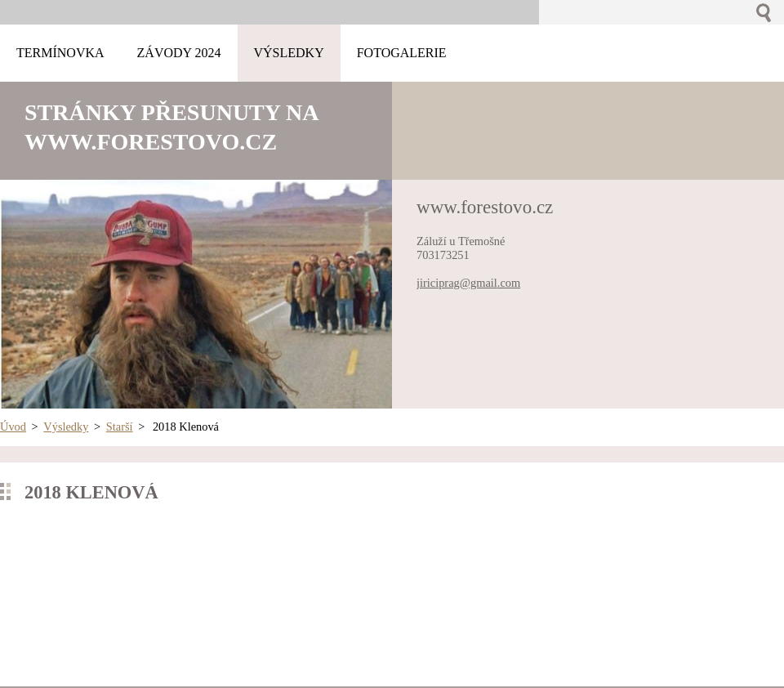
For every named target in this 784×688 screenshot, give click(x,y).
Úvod (13, 427)
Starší (120, 427)
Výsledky (66, 427)
